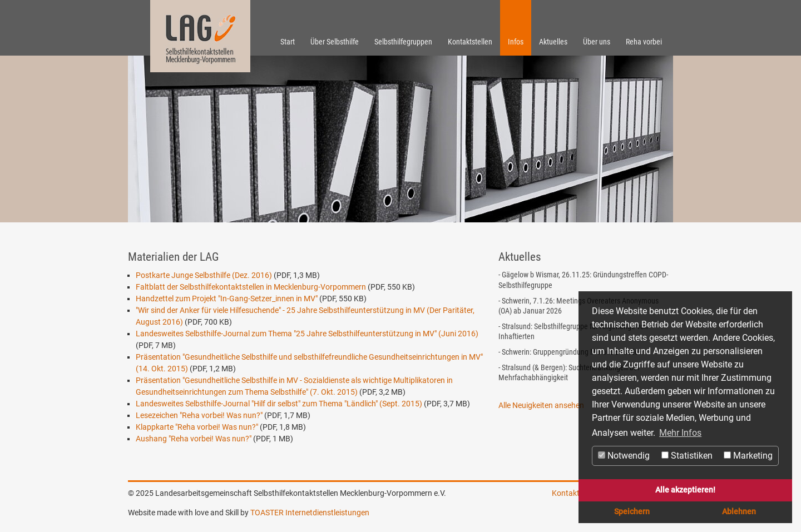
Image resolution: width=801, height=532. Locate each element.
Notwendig (624, 456)
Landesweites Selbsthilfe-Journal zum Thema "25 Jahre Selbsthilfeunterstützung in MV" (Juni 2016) (307, 334)
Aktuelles (553, 42)
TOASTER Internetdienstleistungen (310, 513)
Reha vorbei (644, 42)
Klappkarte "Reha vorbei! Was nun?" (197, 427)
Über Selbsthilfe (335, 42)
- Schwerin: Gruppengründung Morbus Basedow (571, 352)
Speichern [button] (632, 512)
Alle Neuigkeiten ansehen (541, 405)
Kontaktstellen (470, 42)
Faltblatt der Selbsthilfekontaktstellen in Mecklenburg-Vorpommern (251, 287)
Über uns (597, 42)
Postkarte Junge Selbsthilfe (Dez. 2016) (204, 275)
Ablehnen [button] (739, 512)
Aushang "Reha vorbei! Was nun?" (194, 439)
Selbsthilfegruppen (403, 42)
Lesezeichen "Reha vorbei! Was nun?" (199, 415)
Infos (516, 42)
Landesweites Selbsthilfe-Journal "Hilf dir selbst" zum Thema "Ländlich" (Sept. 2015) (279, 404)
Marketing (748, 456)
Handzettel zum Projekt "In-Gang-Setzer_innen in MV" (227, 299)
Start (288, 42)
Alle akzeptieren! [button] (685, 490)
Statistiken (687, 456)
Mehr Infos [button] (680, 433)
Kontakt (566, 493)
